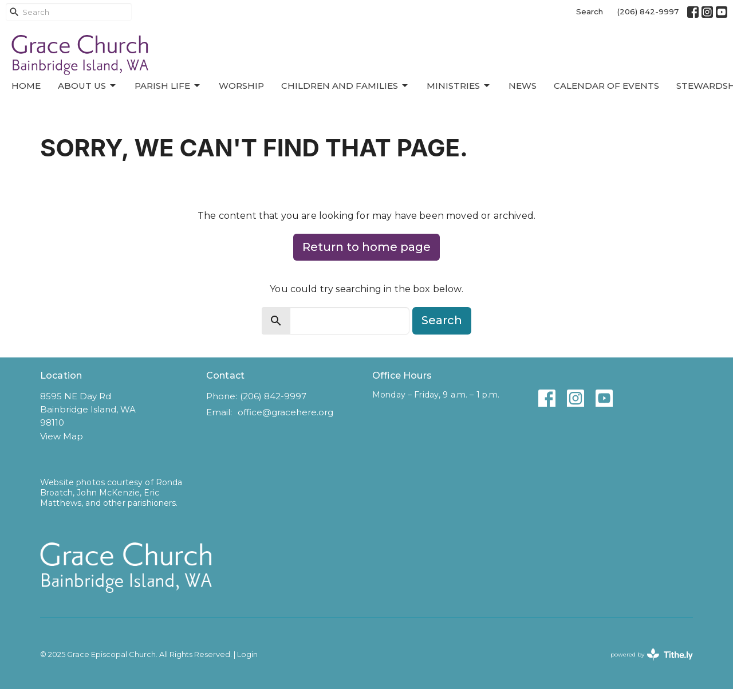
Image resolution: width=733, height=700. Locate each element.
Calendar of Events (606, 86)
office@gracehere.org (285, 412)
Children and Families (345, 86)
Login (247, 654)
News (523, 86)
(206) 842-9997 (648, 11)
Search (590, 11)
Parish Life (168, 86)
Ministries (459, 86)
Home (26, 86)
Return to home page (366, 247)
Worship (241, 86)
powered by (652, 654)
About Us (88, 86)
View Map (62, 436)
